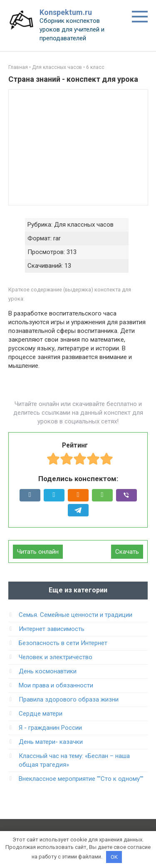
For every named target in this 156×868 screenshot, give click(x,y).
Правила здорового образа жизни (69, 699)
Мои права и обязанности (56, 685)
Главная (18, 67)
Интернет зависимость (52, 629)
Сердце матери (41, 714)
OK (114, 857)
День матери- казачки (51, 742)
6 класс (95, 67)
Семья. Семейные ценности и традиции (76, 615)
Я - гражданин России (50, 728)
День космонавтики (48, 671)
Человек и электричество (56, 657)
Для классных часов (57, 67)
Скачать (127, 552)
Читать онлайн (38, 552)
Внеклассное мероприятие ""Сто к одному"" (81, 779)
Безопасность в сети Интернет (63, 643)
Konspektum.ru (66, 12)
